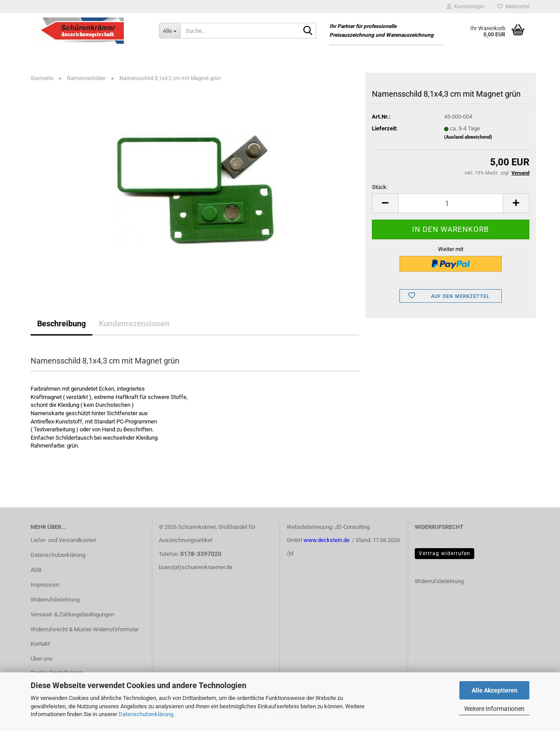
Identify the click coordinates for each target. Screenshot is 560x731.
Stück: (380, 187)
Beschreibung (61, 324)
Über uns (42, 659)
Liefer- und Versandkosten (63, 540)
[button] (385, 203)
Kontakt (40, 644)
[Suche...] (170, 31)
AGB (36, 570)
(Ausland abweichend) (468, 137)
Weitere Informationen (494, 709)
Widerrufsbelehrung (55, 600)
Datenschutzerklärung (146, 714)
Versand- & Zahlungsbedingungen (72, 614)
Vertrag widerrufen (444, 553)
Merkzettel (513, 7)
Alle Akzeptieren (495, 690)
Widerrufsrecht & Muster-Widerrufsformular (85, 629)
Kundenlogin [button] (465, 7)
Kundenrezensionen (134, 324)
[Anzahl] (451, 203)
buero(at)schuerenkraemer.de (196, 567)
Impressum (45, 585)
